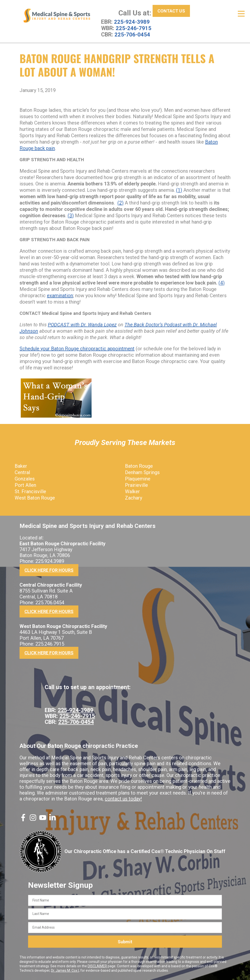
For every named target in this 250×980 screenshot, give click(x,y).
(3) (71, 215)
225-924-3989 (132, 22)
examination (60, 295)
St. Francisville (30, 491)
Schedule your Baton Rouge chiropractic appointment (77, 348)
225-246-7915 (134, 28)
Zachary (134, 498)
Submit (125, 941)
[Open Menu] (241, 14)
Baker (21, 466)
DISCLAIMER (97, 966)
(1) (179, 190)
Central (22, 472)
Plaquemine (138, 479)
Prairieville (136, 485)
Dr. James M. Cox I (65, 970)
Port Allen (25, 485)
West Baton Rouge (35, 498)
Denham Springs (142, 472)
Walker (132, 491)
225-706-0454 (132, 34)
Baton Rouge (139, 466)
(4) (222, 283)
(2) (120, 203)
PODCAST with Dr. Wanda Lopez (82, 324)
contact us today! (123, 798)
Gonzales (25, 479)
